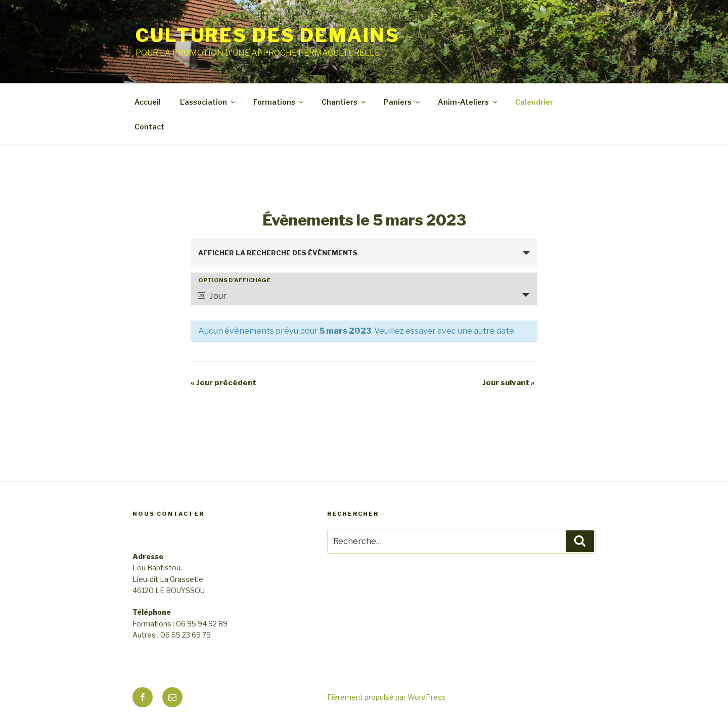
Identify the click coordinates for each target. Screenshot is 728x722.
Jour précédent (223, 383)
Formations (279, 102)
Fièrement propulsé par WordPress (386, 697)
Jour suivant (509, 383)
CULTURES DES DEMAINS (268, 35)
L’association (208, 102)
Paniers (402, 102)
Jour (212, 296)
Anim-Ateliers (468, 102)
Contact (149, 127)
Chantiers (344, 102)
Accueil (148, 102)
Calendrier (534, 102)
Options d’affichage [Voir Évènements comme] (234, 280)
